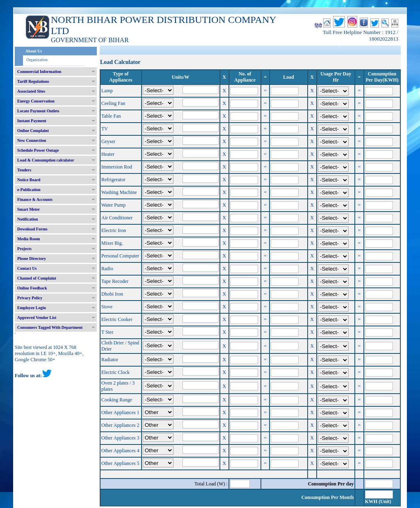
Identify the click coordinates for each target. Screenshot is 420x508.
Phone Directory (32, 259)
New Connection (32, 140)
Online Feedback (32, 288)
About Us (34, 51)
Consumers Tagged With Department (50, 327)
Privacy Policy (30, 298)
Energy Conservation (36, 101)
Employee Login (32, 308)
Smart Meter (29, 209)
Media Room (29, 239)
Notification (28, 219)
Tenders (24, 170)
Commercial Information (39, 72)
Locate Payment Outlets (38, 111)
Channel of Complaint (37, 278)
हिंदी (318, 26)
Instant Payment (32, 121)
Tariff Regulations (33, 81)
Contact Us (27, 268)
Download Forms (32, 229)
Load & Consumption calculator (46, 160)
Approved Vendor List (37, 318)
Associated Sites (31, 91)
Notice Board (29, 180)
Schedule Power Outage (38, 150)
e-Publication (29, 190)
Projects (24, 249)
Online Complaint (33, 131)
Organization (37, 60)
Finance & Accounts (35, 199)
